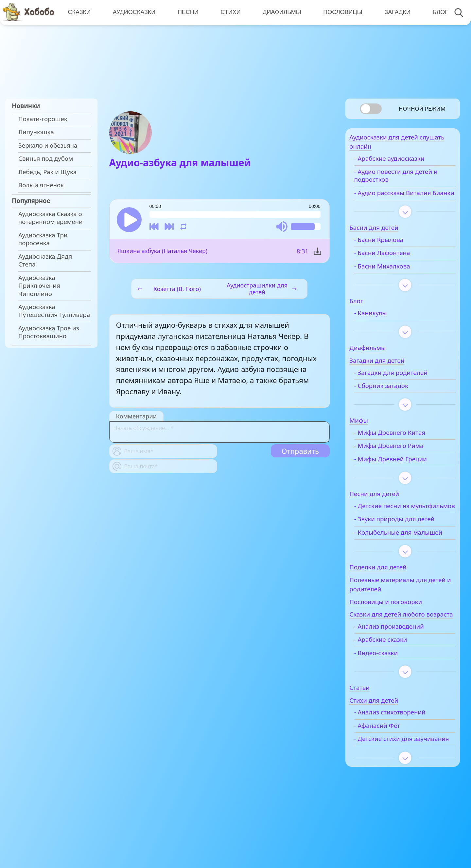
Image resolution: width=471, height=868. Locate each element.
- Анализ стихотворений (402, 749)
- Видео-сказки (388, 690)
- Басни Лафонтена (394, 265)
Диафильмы (280, 12)
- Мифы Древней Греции (402, 471)
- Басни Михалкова (394, 278)
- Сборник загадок (393, 397)
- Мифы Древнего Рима (401, 457)
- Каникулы (382, 324)
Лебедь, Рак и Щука (47, 172)
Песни (187, 12)
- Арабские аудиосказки (401, 162)
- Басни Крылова (391, 251)
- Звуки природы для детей (406, 539)
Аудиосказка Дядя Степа (45, 260)
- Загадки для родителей (403, 384)
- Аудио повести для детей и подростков (408, 179)
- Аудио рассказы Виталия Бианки (404, 200)
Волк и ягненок (41, 185)
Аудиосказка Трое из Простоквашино (49, 332)
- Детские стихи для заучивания (395, 780)
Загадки (394, 12)
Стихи (229, 12)
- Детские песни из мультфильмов (394, 522)
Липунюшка (36, 132)
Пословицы (340, 12)
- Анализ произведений (401, 663)
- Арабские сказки (392, 676)
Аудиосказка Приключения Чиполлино (39, 286)
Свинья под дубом (46, 158)
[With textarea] (219, 433)
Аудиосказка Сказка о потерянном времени (51, 218)
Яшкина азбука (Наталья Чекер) (163, 252)
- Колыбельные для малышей (395, 556)
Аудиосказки (133, 12)
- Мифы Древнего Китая (402, 444)
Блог (437, 12)
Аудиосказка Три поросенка (43, 239)
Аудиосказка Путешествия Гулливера (54, 311)
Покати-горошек (43, 119)
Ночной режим (422, 109)
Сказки (79, 12)
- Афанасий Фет (389, 763)
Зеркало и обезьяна (48, 145)
